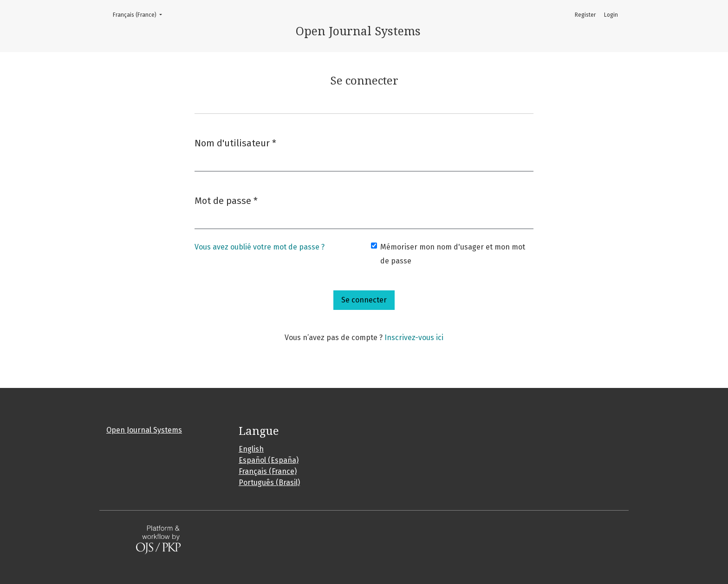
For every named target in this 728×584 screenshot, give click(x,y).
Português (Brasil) (269, 482)
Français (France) (140, 14)
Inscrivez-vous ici (414, 338)
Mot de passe (226, 200)
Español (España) (269, 460)
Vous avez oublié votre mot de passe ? (260, 247)
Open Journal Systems (144, 430)
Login (611, 15)
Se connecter (364, 300)
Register (585, 15)
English (251, 449)
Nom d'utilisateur (235, 142)
